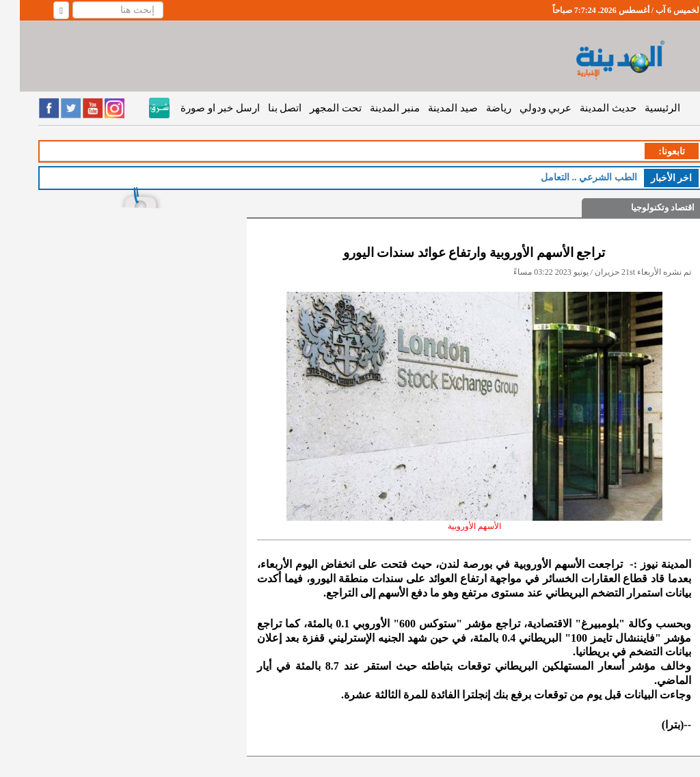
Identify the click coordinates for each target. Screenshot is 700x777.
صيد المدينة (433, 108)
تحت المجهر (316, 108)
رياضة (479, 108)
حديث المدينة (588, 108)
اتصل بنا (265, 108)
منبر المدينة (375, 108)
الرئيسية (643, 108)
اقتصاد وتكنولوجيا (643, 207)
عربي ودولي (526, 108)
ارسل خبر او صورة (200, 108)
